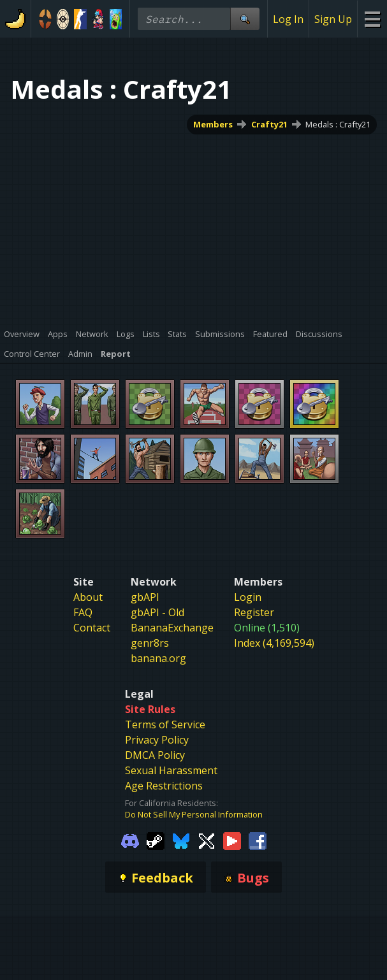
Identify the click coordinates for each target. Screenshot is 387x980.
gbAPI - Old (157, 612)
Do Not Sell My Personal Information (194, 814)
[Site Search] (245, 19)
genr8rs (150, 643)
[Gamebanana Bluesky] (181, 840)
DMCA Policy (155, 755)
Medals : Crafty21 (338, 124)
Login (248, 597)
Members (213, 124)
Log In (288, 19)
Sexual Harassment (171, 770)
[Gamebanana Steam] (156, 840)
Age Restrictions (164, 786)
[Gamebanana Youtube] (232, 840)
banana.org (158, 658)
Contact (92, 628)
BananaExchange (172, 628)
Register (254, 612)
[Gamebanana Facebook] (258, 840)
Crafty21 (269, 124)
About (88, 597)
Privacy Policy (157, 740)
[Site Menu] (372, 19)
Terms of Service (165, 724)
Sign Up (333, 19)
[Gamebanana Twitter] (207, 840)
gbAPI (145, 597)
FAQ (83, 612)
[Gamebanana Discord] (130, 840)
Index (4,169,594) (274, 643)
